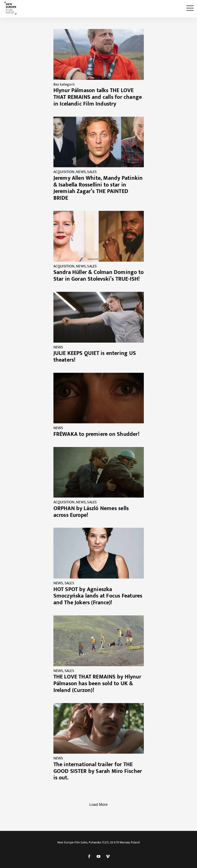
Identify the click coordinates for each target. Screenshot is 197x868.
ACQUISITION (64, 172)
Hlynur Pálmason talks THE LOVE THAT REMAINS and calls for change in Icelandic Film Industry (98, 97)
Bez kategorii (64, 85)
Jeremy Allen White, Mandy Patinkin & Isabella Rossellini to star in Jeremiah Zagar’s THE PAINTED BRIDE (98, 188)
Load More (98, 805)
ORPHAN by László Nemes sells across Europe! (91, 512)
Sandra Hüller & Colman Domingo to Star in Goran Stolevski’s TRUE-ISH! (99, 276)
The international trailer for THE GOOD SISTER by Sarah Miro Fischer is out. (98, 771)
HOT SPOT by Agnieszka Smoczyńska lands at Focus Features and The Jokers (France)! (98, 596)
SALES (92, 172)
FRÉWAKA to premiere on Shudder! (96, 434)
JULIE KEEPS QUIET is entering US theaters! (95, 357)
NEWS (81, 172)
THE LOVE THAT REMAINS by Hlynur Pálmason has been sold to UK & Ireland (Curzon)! (97, 684)
